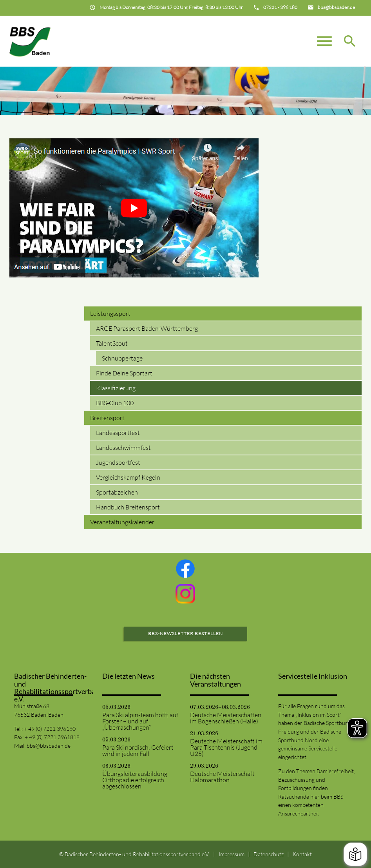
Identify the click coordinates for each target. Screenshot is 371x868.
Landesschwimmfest (123, 448)
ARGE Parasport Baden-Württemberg (147, 328)
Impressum (232, 854)
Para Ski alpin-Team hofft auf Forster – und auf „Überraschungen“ (140, 721)
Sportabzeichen (117, 492)
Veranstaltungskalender (122, 522)
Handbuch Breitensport (128, 507)
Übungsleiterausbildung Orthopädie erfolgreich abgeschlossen (135, 780)
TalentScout (112, 343)
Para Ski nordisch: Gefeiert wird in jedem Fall (138, 750)
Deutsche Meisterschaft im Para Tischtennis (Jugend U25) (226, 747)
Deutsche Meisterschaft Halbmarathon (222, 777)
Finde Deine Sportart (124, 373)
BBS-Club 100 (115, 403)
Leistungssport (110, 313)
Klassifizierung (116, 388)
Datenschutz (269, 854)
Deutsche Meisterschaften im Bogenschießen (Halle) (226, 718)
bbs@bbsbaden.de (49, 746)
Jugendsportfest (118, 462)
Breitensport (107, 418)
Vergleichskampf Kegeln (128, 477)
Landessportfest (118, 433)
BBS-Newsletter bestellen (185, 633)
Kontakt (302, 854)
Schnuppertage (122, 358)
